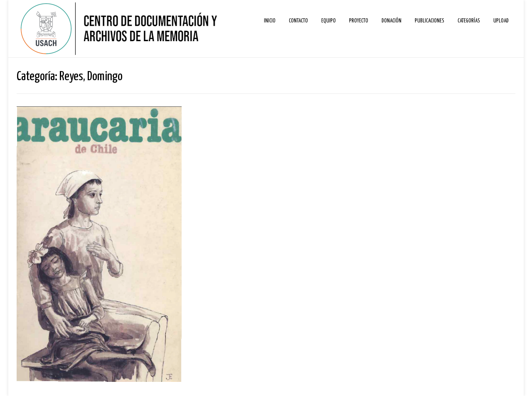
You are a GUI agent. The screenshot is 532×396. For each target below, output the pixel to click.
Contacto (298, 21)
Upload (501, 21)
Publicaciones (430, 21)
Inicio (270, 21)
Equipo (329, 21)
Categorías (469, 21)
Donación (392, 21)
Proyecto (359, 21)
